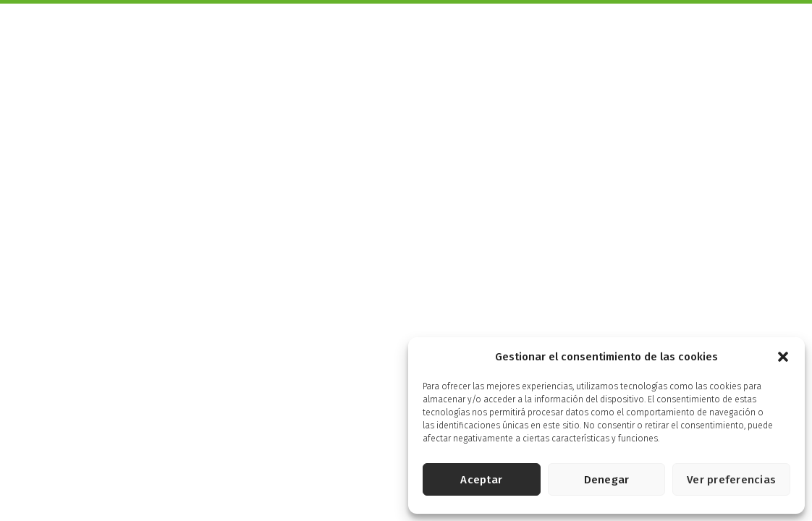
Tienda (782, 36)
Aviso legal (213, 478)
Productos (339, 36)
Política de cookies (382, 478)
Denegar (607, 480)
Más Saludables (415, 36)
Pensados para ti (506, 36)
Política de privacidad (289, 478)
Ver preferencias (731, 480)
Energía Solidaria (711, 36)
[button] (783, 357)
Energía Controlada (607, 36)
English (772, 15)
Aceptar (481, 480)
